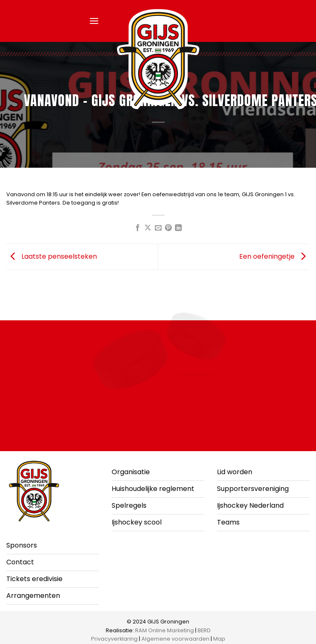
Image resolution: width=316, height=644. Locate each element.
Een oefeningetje (274, 256)
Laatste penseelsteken (52, 256)
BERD (204, 630)
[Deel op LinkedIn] (178, 228)
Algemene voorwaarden (175, 639)
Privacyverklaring (114, 639)
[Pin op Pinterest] (168, 228)
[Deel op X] (148, 228)
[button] (94, 21)
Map (219, 639)
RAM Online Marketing (165, 630)
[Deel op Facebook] (137, 228)
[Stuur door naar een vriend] (158, 228)
